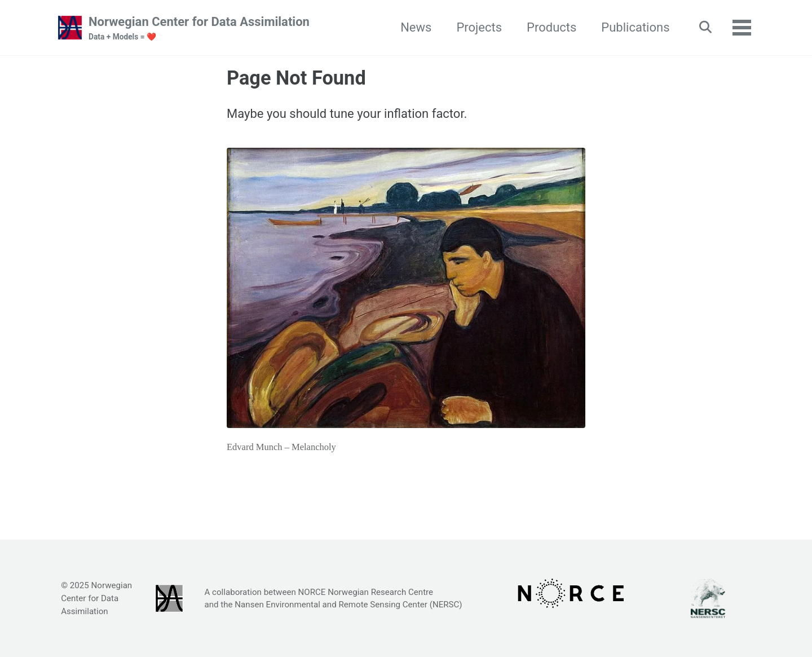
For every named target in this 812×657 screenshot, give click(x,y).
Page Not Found (296, 78)
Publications (635, 27)
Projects (479, 27)
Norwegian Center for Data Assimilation (199, 29)
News (416, 27)
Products (551, 27)
